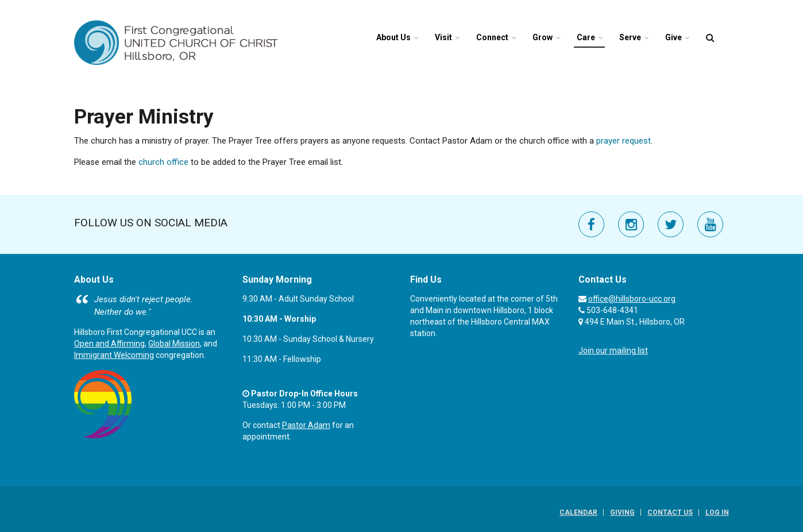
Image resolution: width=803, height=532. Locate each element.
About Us (393, 37)
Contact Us (670, 512)
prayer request (624, 141)
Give (673, 37)
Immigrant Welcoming (114, 355)
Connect (492, 37)
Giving (622, 512)
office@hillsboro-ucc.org (632, 299)
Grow (543, 37)
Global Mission (174, 344)
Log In (717, 512)
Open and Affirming (109, 344)
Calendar (578, 512)
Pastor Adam (306, 425)
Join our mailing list (613, 350)
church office (162, 162)
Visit (443, 37)
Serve (630, 37)
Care (586, 37)
